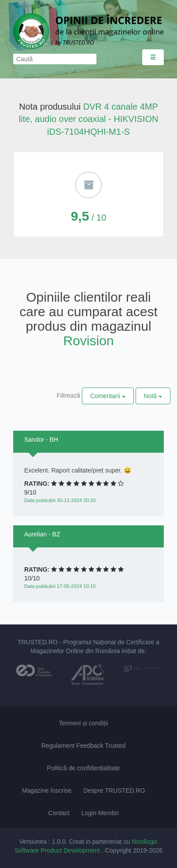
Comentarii (108, 396)
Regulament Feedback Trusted (83, 746)
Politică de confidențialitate (84, 768)
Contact (59, 813)
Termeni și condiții (83, 723)
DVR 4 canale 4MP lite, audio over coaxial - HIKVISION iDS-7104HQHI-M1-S (89, 119)
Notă (153, 396)
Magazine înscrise (47, 790)
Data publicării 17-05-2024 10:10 (60, 586)
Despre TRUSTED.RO (114, 790)
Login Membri (100, 813)
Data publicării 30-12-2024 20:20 (60, 500)
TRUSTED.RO (38, 642)
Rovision (88, 341)
